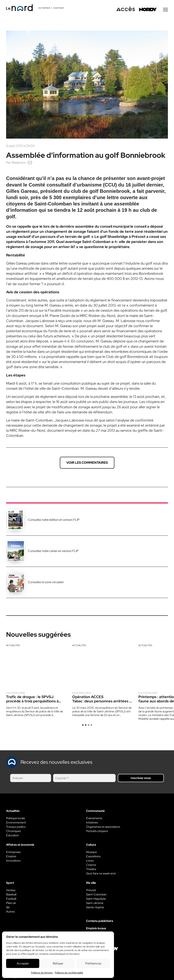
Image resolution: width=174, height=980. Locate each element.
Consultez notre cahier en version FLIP (53, 551)
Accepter (23, 963)
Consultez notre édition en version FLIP (54, 520)
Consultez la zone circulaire (46, 583)
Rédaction (19, 163)
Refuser (58, 963)
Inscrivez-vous (141, 778)
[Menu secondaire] (165, 10)
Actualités (13, 646)
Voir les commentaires (87, 463)
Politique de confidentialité (69, 973)
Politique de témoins (42, 973)
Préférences (93, 963)
